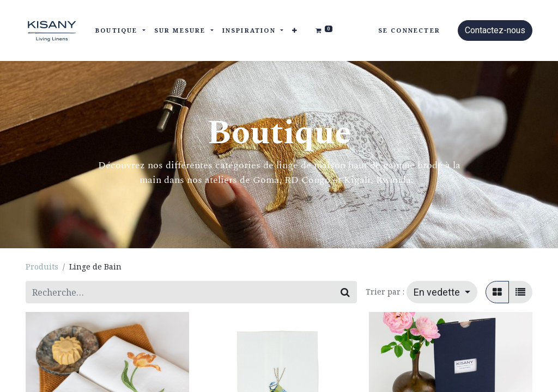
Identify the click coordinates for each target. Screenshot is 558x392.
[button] (295, 31)
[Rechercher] (345, 292)
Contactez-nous (495, 30)
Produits (42, 267)
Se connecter (409, 30)
